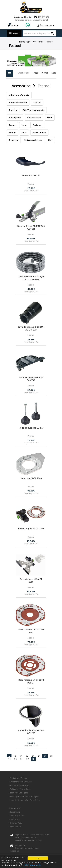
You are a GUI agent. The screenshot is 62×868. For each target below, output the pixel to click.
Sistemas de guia (33, 140)
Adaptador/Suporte (19, 95)
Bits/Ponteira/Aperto (34, 110)
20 (15, 759)
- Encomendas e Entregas (20, 782)
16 (39, 756)
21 (22, 759)
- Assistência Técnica (18, 778)
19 (9, 759)
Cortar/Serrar (34, 118)
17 (45, 756)
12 (15, 756)
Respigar (14, 140)
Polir (24, 133)
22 (28, 759)
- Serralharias (15, 827)
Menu (14, 33)
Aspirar (37, 103)
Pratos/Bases (39, 133)
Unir (50, 140)
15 (33, 756)
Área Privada (46, 26)
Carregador (15, 118)
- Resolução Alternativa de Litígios (24, 796)
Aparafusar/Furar (18, 103)
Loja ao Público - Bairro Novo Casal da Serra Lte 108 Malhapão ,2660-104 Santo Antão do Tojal (32, 837)
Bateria (13, 110)
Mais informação (33, 865)
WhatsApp (28, 25)
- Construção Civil (17, 816)
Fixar (50, 118)
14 (27, 756)
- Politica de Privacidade (20, 789)
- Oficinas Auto (15, 823)
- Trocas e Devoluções (19, 785)
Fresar (12, 125)
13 (21, 756)
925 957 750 (32, 18)
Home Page (25, 42)
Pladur (12, 133)
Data (54, 73)
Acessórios (38, 42)
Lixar (24, 125)
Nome (45, 73)
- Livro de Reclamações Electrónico (24, 800)
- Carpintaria (15, 812)
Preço (35, 73)
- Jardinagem (15, 819)
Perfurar (37, 125)
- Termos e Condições (19, 793)
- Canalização (15, 808)
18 (51, 756)
